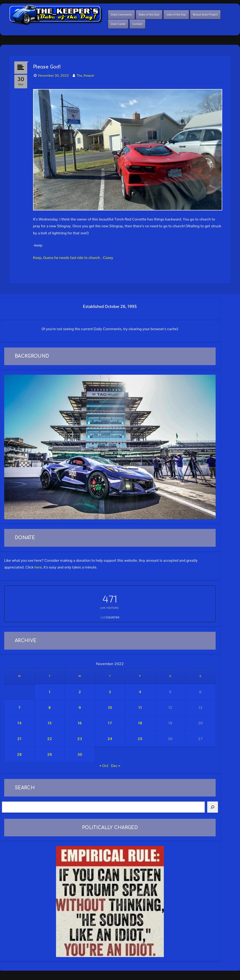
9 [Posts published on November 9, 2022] (80, 708)
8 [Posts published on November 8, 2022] (49, 708)
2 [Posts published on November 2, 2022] (80, 692)
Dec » (116, 766)
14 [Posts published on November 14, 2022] (19, 723)
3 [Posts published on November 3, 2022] (110, 692)
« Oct (104, 766)
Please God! (47, 67)
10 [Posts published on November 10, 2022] (110, 708)
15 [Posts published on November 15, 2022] (50, 723)
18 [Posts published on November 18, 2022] (140, 723)
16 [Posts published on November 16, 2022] (80, 723)
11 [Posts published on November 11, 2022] (140, 708)
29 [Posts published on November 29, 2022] (49, 754)
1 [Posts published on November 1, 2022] (50, 692)
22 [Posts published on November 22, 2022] (50, 739)
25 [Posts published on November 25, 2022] (140, 739)
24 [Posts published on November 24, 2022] (110, 739)
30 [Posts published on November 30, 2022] (80, 754)
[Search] (213, 807)
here (38, 567)
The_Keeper (85, 75)
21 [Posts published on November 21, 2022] (19, 739)
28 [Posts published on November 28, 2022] (19, 754)
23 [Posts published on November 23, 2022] (80, 739)
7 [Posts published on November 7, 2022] (19, 708)
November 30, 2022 (54, 75)
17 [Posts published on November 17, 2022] (110, 723)
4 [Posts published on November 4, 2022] (140, 692)
